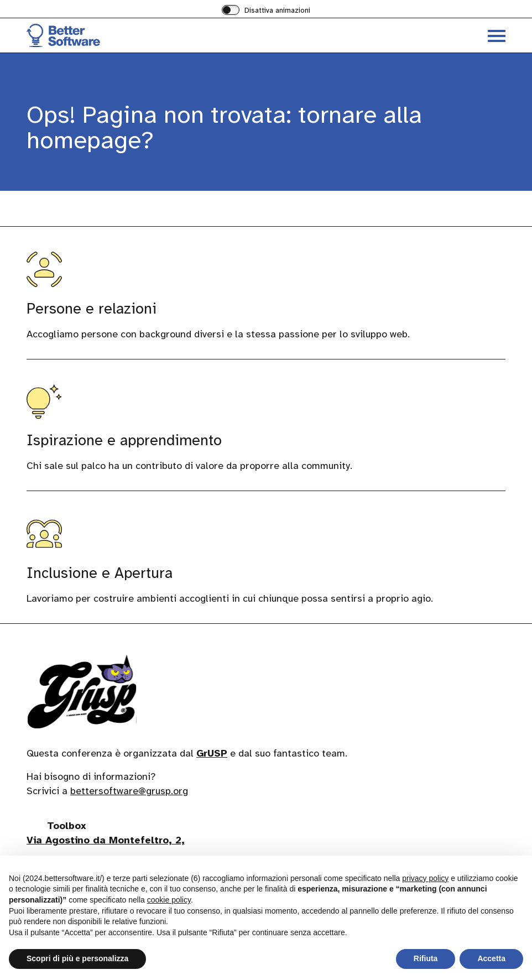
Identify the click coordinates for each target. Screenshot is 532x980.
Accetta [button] (491, 958)
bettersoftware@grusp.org (129, 791)
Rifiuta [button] (426, 958)
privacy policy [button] (425, 878)
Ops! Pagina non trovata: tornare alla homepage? (224, 127)
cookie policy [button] (169, 900)
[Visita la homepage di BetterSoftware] (146, 35)
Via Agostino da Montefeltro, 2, (106, 840)
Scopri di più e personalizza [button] (77, 958)
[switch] (266, 11)
